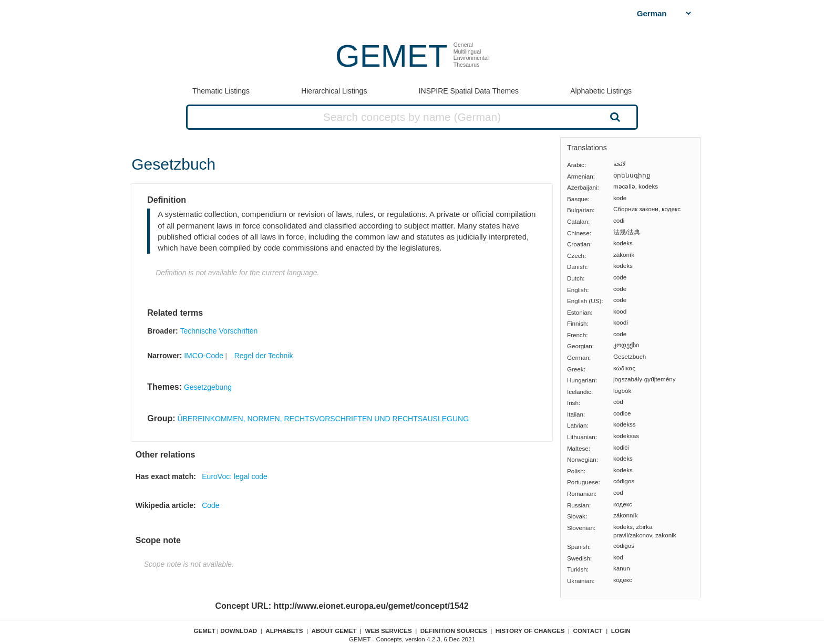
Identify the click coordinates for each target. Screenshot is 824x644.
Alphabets (284, 631)
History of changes (530, 631)
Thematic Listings (221, 91)
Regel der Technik (264, 356)
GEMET (391, 56)
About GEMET (334, 631)
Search (614, 117)
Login (621, 631)
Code (210, 505)
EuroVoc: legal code (235, 476)
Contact (588, 631)
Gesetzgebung (208, 387)
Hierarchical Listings (334, 91)
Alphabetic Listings (601, 91)
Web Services (389, 631)
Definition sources (454, 631)
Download (239, 631)
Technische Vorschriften (219, 331)
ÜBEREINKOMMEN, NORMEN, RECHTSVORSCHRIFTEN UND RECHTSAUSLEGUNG (323, 419)
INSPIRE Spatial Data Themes (469, 91)
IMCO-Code (204, 356)
